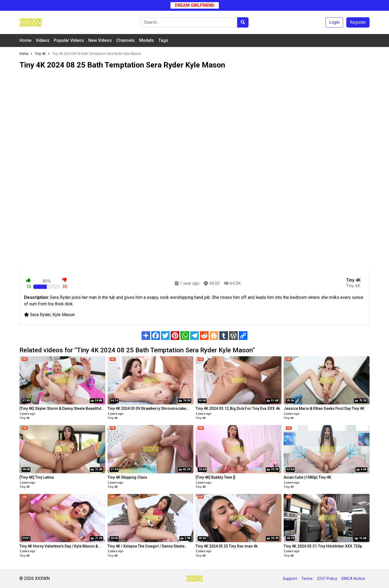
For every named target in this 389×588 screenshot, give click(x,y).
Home (25, 40)
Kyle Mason (64, 315)
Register (358, 22)
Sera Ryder (40, 315)
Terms (307, 579)
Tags (163, 40)
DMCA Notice (353, 579)
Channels (125, 40)
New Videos (100, 40)
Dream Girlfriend (195, 5)
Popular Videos (69, 40)
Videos (43, 40)
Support (290, 579)
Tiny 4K (25, 418)
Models (147, 40)
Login (334, 22)
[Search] (189, 22)
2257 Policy (327, 579)
